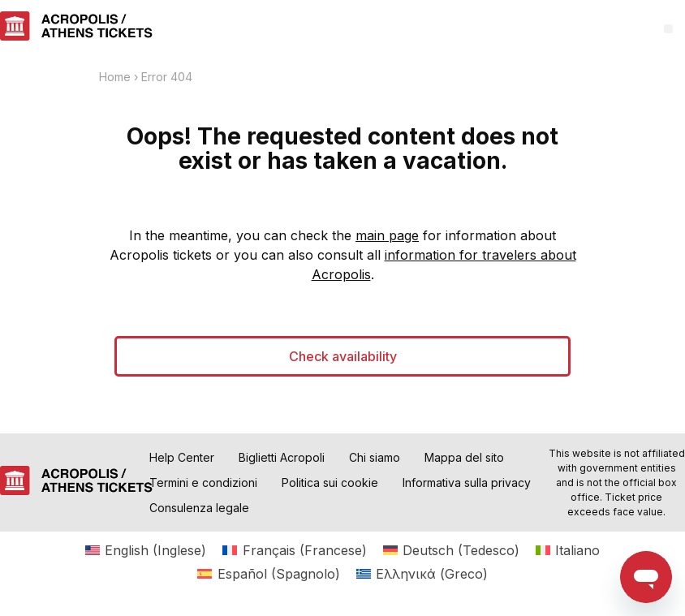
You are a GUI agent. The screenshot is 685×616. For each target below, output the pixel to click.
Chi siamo (375, 457)
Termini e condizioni (203, 482)
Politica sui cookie (330, 482)
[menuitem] (146, 550)
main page (387, 235)
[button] (668, 29)
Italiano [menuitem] (577, 550)
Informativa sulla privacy (467, 482)
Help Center (182, 457)
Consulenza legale (199, 508)
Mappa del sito (464, 457)
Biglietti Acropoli (282, 457)
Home (115, 77)
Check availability (343, 356)
